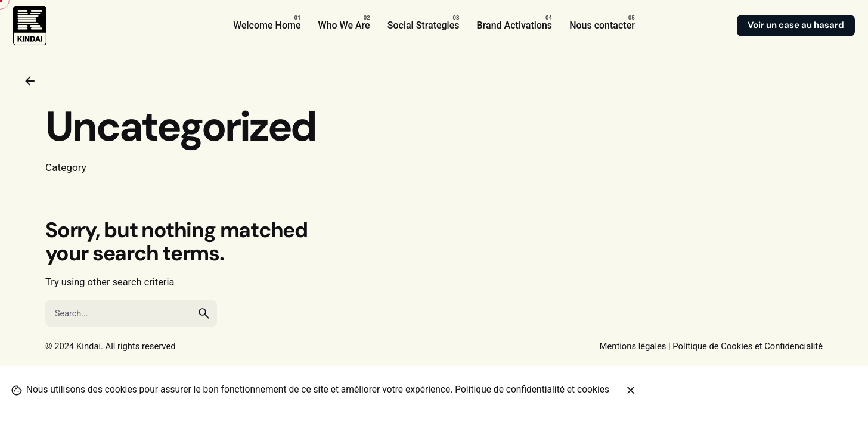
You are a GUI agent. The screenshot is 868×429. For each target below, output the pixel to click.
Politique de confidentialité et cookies (532, 390)
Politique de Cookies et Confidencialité (748, 346)
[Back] (30, 81)
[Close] (631, 390)
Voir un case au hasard (796, 25)
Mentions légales (633, 346)
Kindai (89, 346)
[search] (204, 313)
